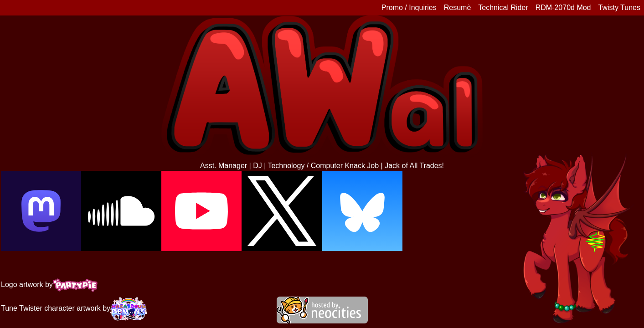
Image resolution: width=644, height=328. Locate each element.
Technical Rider (503, 8)
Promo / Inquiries (409, 8)
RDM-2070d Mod (563, 8)
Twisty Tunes (619, 8)
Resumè (458, 8)
